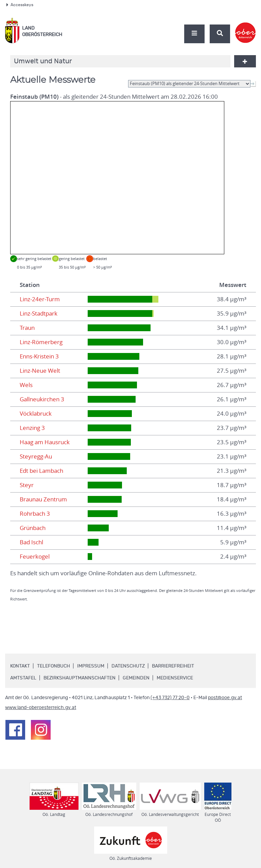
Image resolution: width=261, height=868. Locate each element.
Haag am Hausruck (45, 442)
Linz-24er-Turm (40, 299)
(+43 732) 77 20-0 (170, 698)
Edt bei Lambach (41, 471)
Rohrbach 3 (35, 514)
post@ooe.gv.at (225, 698)
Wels (26, 385)
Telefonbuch (54, 666)
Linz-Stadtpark (39, 314)
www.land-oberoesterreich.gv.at (41, 708)
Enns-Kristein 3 (39, 356)
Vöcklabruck (36, 414)
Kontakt (20, 666)
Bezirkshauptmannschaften (80, 678)
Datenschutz (128, 666)
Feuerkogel (35, 557)
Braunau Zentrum (43, 499)
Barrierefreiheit (173, 666)
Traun (27, 328)
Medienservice (175, 678)
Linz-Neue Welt (40, 371)
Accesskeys (20, 5)
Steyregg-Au (36, 456)
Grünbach (33, 528)
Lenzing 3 (32, 428)
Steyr (27, 485)
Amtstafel (23, 678)
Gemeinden (136, 678)
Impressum (91, 666)
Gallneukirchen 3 (42, 399)
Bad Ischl (31, 542)
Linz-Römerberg (41, 342)
